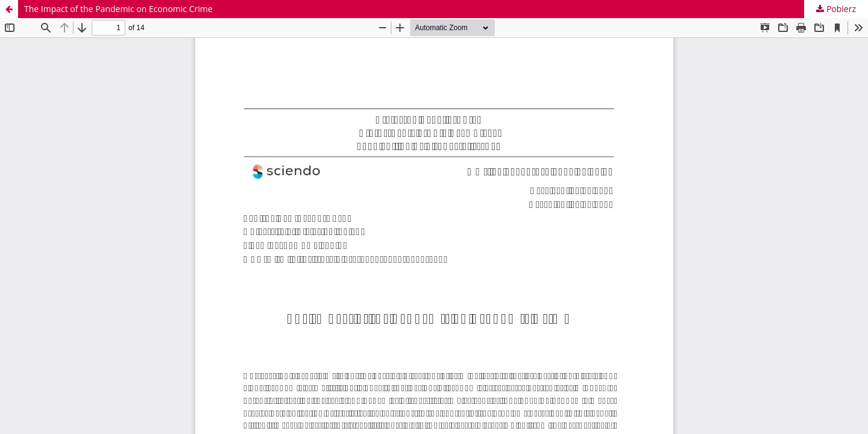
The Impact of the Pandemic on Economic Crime (118, 9)
